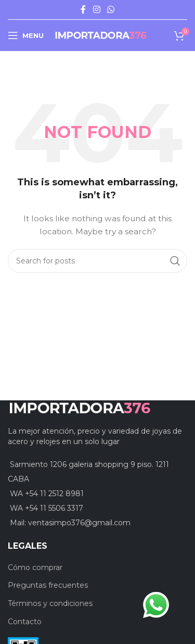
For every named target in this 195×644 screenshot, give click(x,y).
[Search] (97, 261)
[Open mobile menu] (26, 35)
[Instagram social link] (96, 10)
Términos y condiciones (50, 603)
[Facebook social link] (83, 10)
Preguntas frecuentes (48, 585)
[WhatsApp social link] (111, 10)
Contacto (25, 622)
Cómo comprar (35, 567)
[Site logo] (101, 35)
